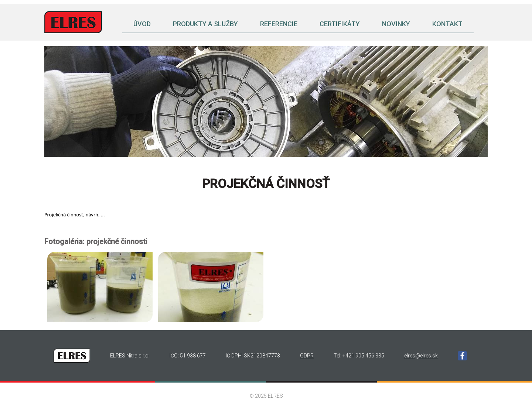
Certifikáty (340, 24)
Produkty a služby (205, 24)
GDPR (307, 356)
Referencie (279, 24)
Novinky (396, 24)
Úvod (142, 24)
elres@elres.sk (421, 356)
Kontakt (447, 24)
